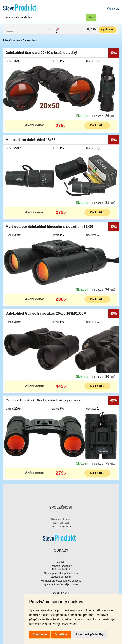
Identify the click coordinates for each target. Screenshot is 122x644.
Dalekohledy (30, 40)
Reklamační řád (61, 570)
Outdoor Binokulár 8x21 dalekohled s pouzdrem (45, 400)
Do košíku (97, 125)
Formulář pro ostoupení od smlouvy (61, 581)
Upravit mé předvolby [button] (89, 634)
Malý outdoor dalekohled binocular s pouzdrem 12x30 (49, 227)
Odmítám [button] (61, 634)
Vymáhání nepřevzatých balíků (61, 584)
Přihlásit (113, 8)
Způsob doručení (61, 577)
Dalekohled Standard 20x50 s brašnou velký (41, 53)
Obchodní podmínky (61, 566)
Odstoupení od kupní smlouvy (61, 573)
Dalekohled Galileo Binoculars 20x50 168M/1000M (46, 313)
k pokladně (108, 30)
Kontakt (61, 562)
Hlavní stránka (11, 40)
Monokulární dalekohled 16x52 (30, 140)
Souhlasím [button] (40, 634)
